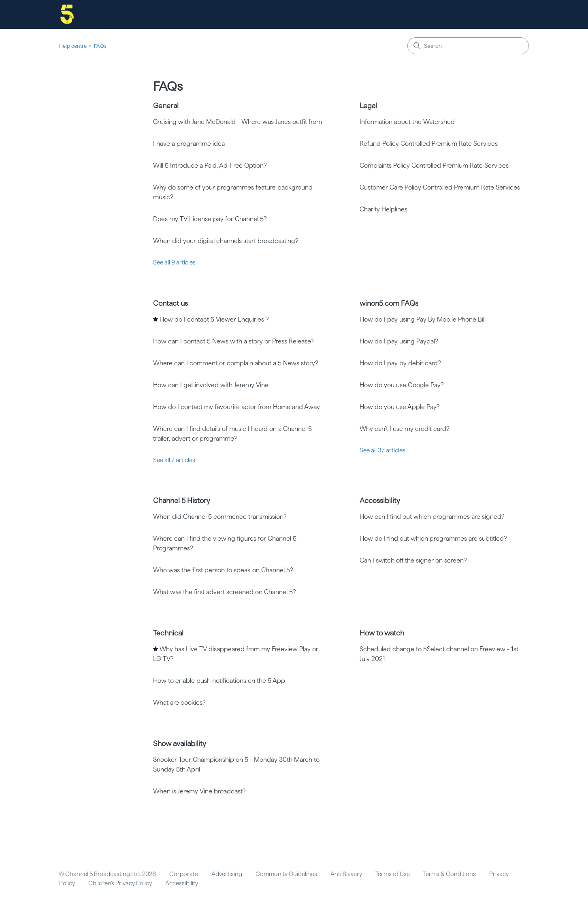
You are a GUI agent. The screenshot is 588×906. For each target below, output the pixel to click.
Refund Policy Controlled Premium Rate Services (429, 144)
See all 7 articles (174, 460)
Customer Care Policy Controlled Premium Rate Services (440, 187)
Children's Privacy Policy (120, 883)
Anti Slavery (346, 874)
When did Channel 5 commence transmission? (220, 517)
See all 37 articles (382, 450)
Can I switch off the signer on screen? (413, 560)
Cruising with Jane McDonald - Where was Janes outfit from (238, 122)
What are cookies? (179, 702)
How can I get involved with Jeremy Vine (211, 385)
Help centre (73, 46)
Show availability (180, 743)
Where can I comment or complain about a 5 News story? (236, 363)
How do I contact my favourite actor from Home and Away (236, 407)
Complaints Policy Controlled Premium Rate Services (434, 165)
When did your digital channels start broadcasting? (226, 241)
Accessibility (380, 500)
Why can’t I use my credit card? (405, 429)
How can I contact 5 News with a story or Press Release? (233, 341)
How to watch (382, 633)
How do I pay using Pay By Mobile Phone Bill (423, 319)
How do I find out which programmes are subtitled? (433, 538)
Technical (168, 633)
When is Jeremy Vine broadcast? (199, 791)
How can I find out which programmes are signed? (432, 517)
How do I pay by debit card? (400, 363)
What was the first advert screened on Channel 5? (225, 592)
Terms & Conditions (450, 874)
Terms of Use (393, 874)
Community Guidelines (286, 874)
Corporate (184, 874)
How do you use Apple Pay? (400, 407)
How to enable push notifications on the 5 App (219, 681)
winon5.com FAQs (389, 303)
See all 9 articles (174, 262)
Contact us (170, 303)
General (166, 106)
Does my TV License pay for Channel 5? (210, 219)
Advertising (227, 874)
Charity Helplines (383, 209)
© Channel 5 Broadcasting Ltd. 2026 (108, 874)
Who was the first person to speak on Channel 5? (223, 570)
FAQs (100, 46)
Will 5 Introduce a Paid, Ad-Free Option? (210, 165)
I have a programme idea (189, 144)
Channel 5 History (182, 500)
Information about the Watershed (407, 122)
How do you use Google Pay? (402, 385)
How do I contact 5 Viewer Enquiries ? (214, 319)
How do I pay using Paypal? (399, 341)
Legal (368, 106)
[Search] (468, 46)
